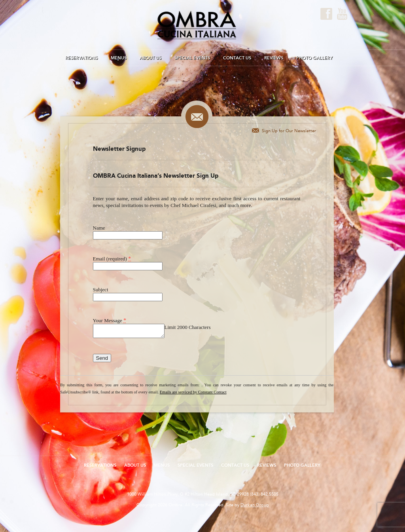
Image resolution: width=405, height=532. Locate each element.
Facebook (326, 14)
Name (99, 228)
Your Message (110, 320)
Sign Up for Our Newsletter (289, 131)
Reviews (274, 58)
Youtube (342, 14)
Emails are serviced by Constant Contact (193, 392)
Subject (101, 290)
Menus (119, 58)
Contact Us (237, 58)
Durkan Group (255, 505)
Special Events (192, 58)
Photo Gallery (314, 58)
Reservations (81, 58)
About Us (150, 58)
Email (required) (112, 258)
